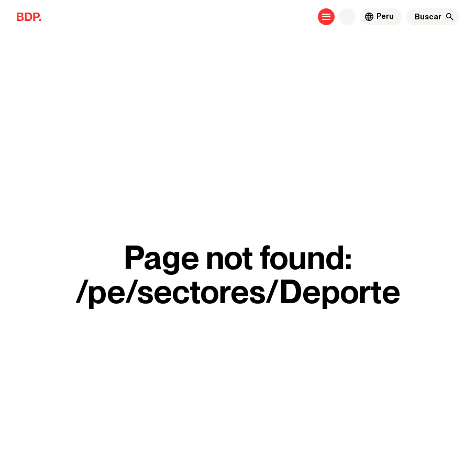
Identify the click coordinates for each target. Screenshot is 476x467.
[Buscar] (428, 17)
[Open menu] (326, 17)
